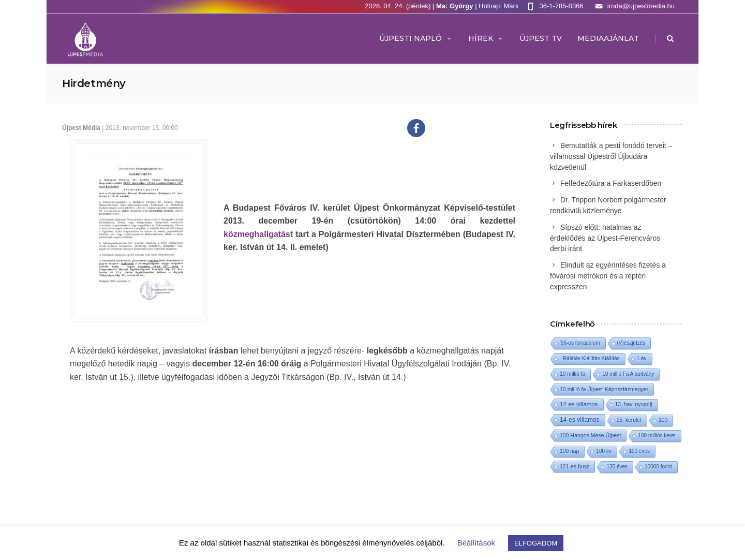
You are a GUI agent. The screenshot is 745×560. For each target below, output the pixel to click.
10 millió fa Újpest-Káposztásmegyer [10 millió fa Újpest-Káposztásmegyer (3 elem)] (604, 389)
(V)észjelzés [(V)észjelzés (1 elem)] (631, 343)
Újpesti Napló (416, 38)
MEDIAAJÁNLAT (608, 38)
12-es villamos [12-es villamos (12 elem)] (579, 404)
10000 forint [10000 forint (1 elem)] (658, 467)
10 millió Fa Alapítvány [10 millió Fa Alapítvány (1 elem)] (628, 374)
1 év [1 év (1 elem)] (642, 358)
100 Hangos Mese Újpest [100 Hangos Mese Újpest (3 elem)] (590, 435)
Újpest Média (81, 128)
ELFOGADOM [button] (536, 543)
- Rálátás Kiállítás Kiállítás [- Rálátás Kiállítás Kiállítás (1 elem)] (590, 358)
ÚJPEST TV (541, 38)
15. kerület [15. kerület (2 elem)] (629, 420)
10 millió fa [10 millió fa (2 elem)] (572, 374)
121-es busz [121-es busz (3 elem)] (575, 466)
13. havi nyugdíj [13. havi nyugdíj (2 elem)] (634, 404)
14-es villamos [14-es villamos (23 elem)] (580, 420)
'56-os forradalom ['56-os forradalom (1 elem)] (580, 343)
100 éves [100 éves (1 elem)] (639, 451)
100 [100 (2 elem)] (663, 420)
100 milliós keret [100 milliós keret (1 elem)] (657, 436)
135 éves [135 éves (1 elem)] (617, 467)
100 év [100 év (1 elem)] (604, 451)
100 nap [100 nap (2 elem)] (569, 451)
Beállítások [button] (476, 543)
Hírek (486, 38)
